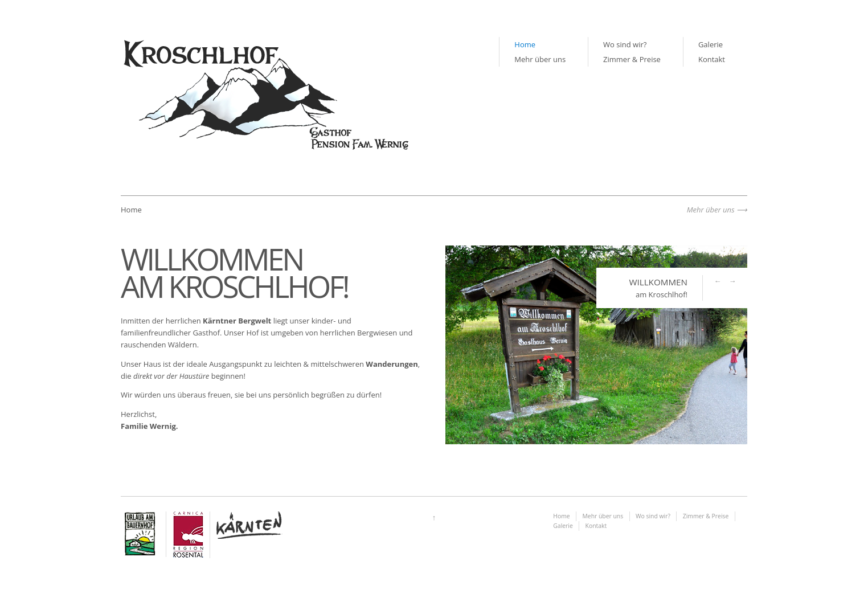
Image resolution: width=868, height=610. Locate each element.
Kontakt (712, 59)
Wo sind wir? (625, 44)
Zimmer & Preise (632, 59)
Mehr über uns (540, 59)
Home (525, 44)
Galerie (711, 44)
